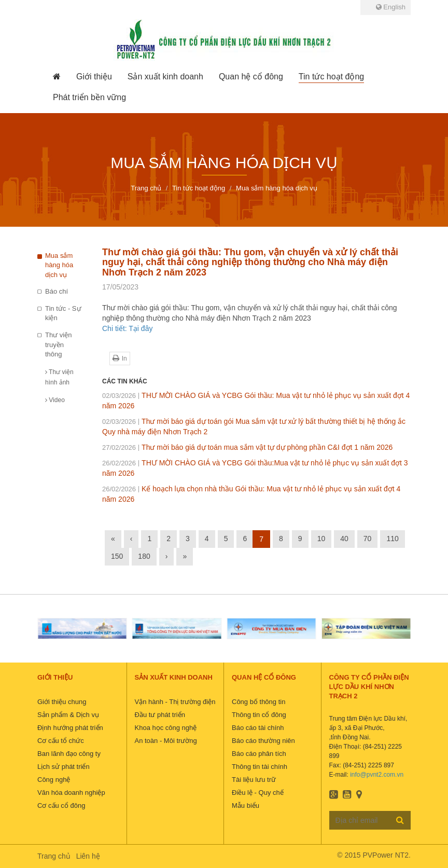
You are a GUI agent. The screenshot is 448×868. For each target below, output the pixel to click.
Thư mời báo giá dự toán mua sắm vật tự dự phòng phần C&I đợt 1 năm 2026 (247, 447)
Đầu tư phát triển (160, 715)
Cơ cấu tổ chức (61, 741)
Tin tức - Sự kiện (63, 313)
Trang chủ (54, 856)
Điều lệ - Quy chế (258, 793)
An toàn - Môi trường (166, 741)
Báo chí (57, 291)
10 (321, 539)
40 (344, 539)
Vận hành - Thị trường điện (175, 702)
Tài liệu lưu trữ (254, 780)
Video (55, 400)
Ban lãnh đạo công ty (69, 754)
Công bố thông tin (258, 702)
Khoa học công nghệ (166, 728)
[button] (94, 77)
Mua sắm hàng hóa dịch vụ (59, 265)
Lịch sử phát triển (64, 767)
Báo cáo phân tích (259, 754)
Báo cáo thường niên (263, 741)
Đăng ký (400, 820)
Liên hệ (88, 856)
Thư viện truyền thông (58, 345)
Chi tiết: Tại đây (127, 328)
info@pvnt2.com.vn (377, 775)
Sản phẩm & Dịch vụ (68, 715)
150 (117, 556)
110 (392, 539)
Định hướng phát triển (70, 728)
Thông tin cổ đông (259, 715)
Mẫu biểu (246, 805)
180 (144, 556)
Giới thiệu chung (62, 702)
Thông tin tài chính (260, 767)
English (391, 7)
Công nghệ (54, 780)
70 (368, 539)
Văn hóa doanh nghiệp (71, 793)
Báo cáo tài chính (258, 728)
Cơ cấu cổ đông (61, 805)
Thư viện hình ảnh (59, 377)
